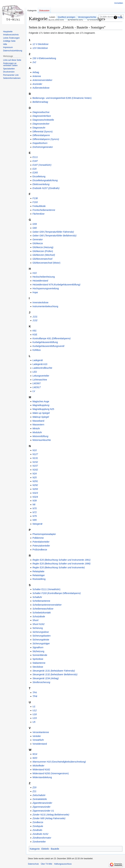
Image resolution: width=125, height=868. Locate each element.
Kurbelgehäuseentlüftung (45, 342)
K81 (34, 331)
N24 (35, 474)
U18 (35, 714)
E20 (34, 169)
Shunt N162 (38, 624)
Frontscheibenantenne (44, 210)
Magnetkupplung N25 (43, 409)
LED (35, 372)
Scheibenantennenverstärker (47, 605)
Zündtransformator (42, 838)
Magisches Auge (41, 401)
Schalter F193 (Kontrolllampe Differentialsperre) (56, 593)
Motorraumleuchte (42, 440)
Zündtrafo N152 (40, 834)
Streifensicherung (41, 682)
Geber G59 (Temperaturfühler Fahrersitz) (53, 232)
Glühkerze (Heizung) (43, 247)
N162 (35, 470)
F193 (35, 202)
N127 (35, 454)
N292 (35, 485)
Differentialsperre (41, 135)
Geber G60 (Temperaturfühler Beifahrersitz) (54, 236)
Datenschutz (33, 864)
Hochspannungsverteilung (46, 288)
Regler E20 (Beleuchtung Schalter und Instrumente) (59, 567)
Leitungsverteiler (41, 376)
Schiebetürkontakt (42, 613)
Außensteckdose (41, 88)
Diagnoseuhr (39, 128)
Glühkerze (38, 243)
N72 (35, 512)
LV (34, 391)
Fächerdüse (38, 214)
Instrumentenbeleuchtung (45, 306)
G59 (35, 224)
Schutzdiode (39, 616)
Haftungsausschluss (63, 864)
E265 (35, 173)
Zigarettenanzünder (42, 803)
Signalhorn (38, 647)
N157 (35, 466)
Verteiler (37, 736)
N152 (35, 462)
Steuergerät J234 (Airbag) (45, 678)
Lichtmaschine (40, 380)
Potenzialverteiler (41, 546)
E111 (35, 157)
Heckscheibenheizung (44, 277)
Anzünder (37, 84)
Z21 (34, 791)
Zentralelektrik (40, 799)
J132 (35, 320)
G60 (35, 228)
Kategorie (35, 849)
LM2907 (37, 383)
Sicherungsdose (41, 632)
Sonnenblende (40, 655)
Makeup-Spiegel (41, 417)
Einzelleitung (39, 176)
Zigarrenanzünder (41, 807)
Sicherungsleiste (41, 640)
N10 (35, 450)
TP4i (35, 696)
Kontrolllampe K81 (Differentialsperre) (51, 338)
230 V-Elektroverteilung (44, 58)
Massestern (38, 425)
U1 (34, 707)
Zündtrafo (37, 830)
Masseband (38, 421)
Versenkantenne (41, 732)
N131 (35, 458)
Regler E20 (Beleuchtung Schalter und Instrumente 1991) (61, 560)
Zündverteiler (39, 842)
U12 (35, 710)
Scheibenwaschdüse (43, 609)
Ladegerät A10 (40, 364)
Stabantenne (39, 663)
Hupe (35, 292)
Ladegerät (38, 360)
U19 (35, 718)
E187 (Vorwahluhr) (42, 165)
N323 (35, 493)
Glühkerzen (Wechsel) (44, 255)
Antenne (37, 76)
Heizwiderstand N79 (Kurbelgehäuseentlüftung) (56, 285)
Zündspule (38, 826)
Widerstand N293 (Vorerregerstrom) (51, 773)
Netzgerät (37, 524)
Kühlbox (37, 350)
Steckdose (38, 667)
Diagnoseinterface (42, 116)
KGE (35, 335)
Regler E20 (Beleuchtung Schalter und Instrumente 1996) (61, 564)
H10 (35, 273)
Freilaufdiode (39, 206)
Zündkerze (38, 822)
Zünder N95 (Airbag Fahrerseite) (49, 818)
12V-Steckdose (40, 48)
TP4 (35, 693)
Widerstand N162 (41, 770)
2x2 (34, 62)
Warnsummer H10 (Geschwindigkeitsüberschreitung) (59, 762)
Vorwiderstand (40, 744)
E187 (35, 161)
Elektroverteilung (41, 184)
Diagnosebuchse (41, 112)
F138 (35, 198)
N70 (35, 508)
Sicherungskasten (41, 636)
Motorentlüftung (40, 436)
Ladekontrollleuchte (42, 368)
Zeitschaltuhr (39, 795)
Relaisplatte (38, 571)
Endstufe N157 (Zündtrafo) (46, 188)
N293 (35, 489)
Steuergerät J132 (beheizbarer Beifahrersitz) (55, 674)
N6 (34, 504)
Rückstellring (39, 579)
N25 (35, 477)
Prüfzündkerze (40, 550)
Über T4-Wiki (47, 864)
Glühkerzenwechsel (42, 259)
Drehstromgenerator (43, 147)
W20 (35, 758)
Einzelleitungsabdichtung (45, 180)
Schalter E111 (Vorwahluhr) (46, 589)
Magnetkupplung (41, 405)
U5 (34, 722)
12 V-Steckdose (40, 44)
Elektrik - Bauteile (50, 849)
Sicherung (38, 628)
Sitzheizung (38, 651)
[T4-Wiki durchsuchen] (111, 17)
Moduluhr (37, 432)
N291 (35, 481)
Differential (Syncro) (42, 132)
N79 (35, 516)
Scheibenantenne (41, 601)
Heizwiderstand (40, 281)
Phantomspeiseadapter (44, 534)
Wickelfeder (38, 766)
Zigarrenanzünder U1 (43, 811)
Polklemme (38, 538)
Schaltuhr (37, 597)
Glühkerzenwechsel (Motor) (46, 263)
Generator (38, 239)
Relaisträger (38, 575)
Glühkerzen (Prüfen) (43, 251)
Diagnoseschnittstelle (43, 120)
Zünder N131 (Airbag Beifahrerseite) (51, 815)
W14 (35, 754)
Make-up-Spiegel (41, 413)
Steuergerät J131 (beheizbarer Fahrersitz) (54, 671)
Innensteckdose (40, 302)
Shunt (35, 620)
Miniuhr (36, 428)
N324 (35, 497)
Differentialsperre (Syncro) (46, 139)
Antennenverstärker (42, 80)
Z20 (34, 787)
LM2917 (37, 387)
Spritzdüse (38, 659)
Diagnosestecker (41, 124)
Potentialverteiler (41, 542)
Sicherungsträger (41, 644)
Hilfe (120, 17)
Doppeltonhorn (40, 143)
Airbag (36, 72)
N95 (35, 520)
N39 (35, 501)
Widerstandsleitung (42, 777)
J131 (35, 317)
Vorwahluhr (38, 740)
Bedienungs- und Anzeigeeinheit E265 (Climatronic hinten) (62, 98)
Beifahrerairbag (40, 102)
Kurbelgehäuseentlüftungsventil (48, 346)
